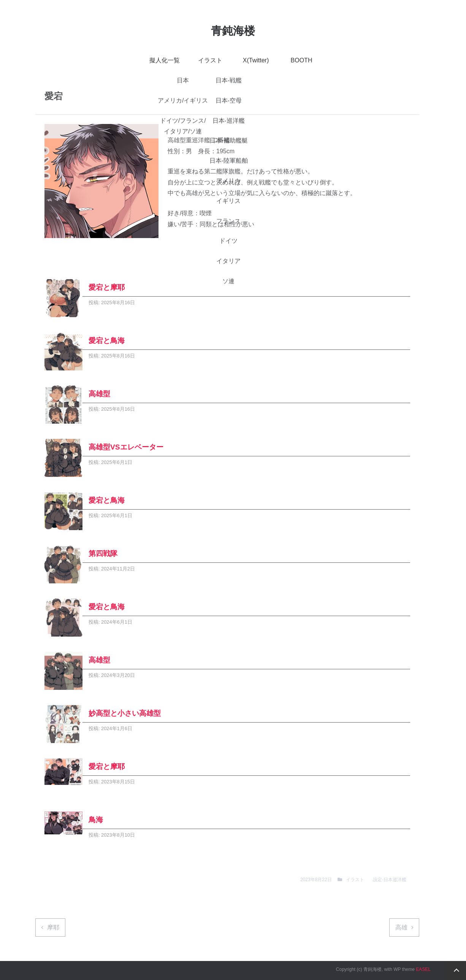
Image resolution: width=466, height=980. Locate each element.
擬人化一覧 (165, 60)
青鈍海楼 (233, 31)
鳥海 (96, 820)
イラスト (210, 60)
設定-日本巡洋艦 (390, 880)
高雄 (401, 927)
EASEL (423, 969)
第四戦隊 (103, 554)
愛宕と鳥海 (107, 341)
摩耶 (53, 927)
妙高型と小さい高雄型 (125, 713)
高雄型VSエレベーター (126, 447)
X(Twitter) (256, 60)
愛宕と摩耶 (107, 287)
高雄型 (99, 394)
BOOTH (302, 60)
